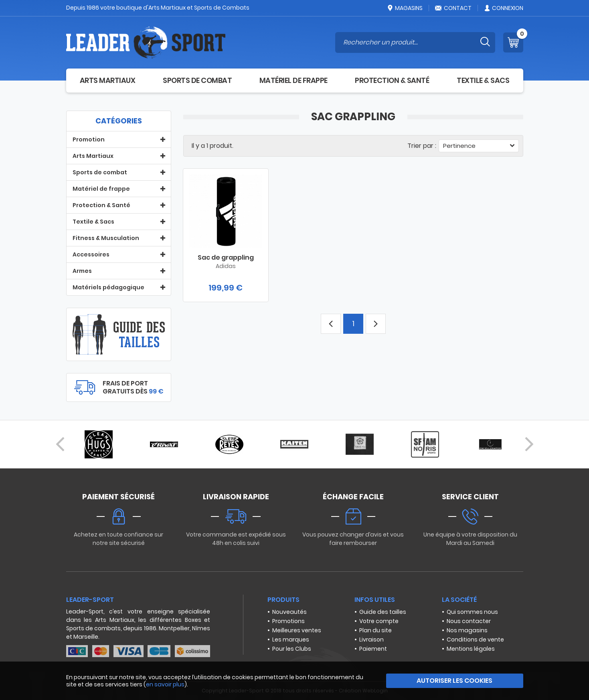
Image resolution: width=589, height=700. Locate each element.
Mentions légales (471, 649)
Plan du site (375, 630)
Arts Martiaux (108, 80)
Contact (453, 8)
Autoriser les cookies (454, 681)
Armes (82, 271)
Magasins (405, 8)
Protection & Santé (392, 80)
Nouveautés (289, 612)
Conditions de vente (475, 639)
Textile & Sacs (483, 80)
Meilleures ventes (297, 630)
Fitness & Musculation (106, 238)
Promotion (89, 139)
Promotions (288, 621)
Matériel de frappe (293, 80)
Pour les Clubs (292, 649)
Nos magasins (467, 630)
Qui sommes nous (472, 612)
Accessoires (91, 254)
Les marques (291, 639)
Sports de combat (197, 80)
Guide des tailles (383, 612)
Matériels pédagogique (108, 287)
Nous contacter (469, 621)
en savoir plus (165, 684)
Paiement (373, 649)
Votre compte (379, 621)
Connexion (503, 8)
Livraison (371, 639)
